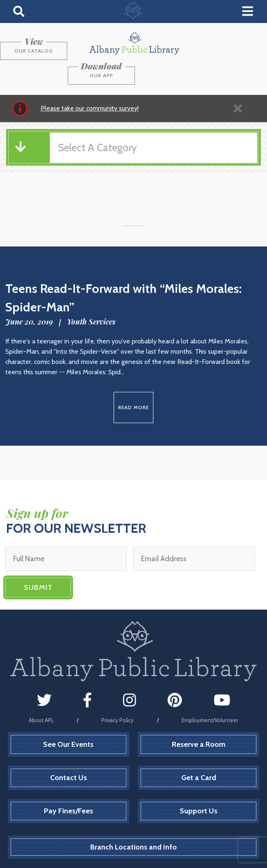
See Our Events (68, 719)
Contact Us (68, 753)
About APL (41, 695)
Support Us (199, 786)
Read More (133, 382)
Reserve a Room (199, 719)
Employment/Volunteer (210, 695)
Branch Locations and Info (133, 822)
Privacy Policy (118, 695)
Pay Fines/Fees (68, 786)
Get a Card (199, 753)
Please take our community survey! (90, 83)
